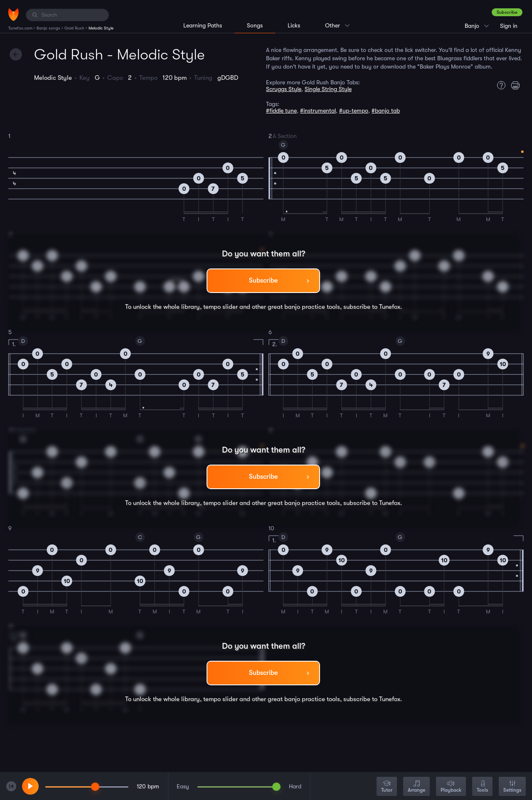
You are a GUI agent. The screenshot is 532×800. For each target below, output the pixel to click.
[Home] (14, 15)
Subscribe (507, 12)
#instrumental (318, 111)
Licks (294, 25)
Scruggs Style (284, 89)
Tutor (387, 787)
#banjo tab (386, 111)
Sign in (509, 26)
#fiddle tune (281, 111)
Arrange (416, 787)
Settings (512, 787)
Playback (451, 787)
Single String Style (328, 89)
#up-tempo (354, 111)
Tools (482, 787)
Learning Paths (203, 25)
